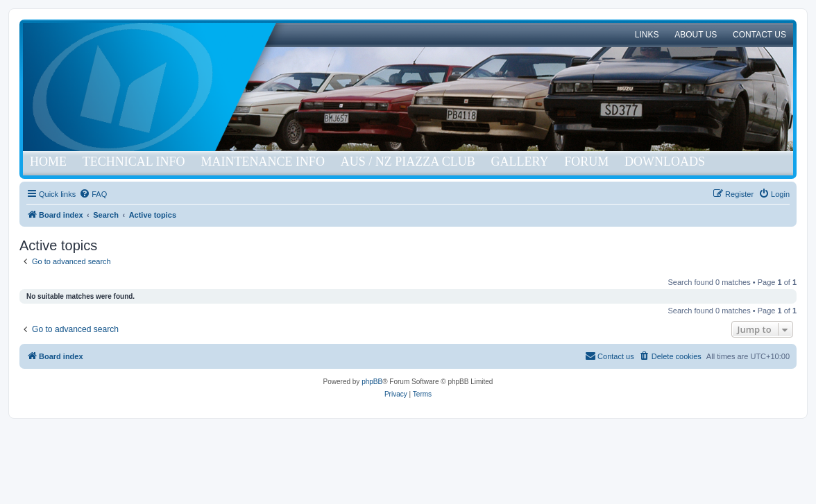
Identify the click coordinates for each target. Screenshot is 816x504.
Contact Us (759, 35)
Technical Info (134, 162)
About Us (696, 35)
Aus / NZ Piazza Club (408, 162)
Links (647, 35)
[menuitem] (93, 194)
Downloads (665, 162)
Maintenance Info (263, 162)
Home (48, 162)
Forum (586, 162)
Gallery (519, 162)
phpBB (372, 382)
